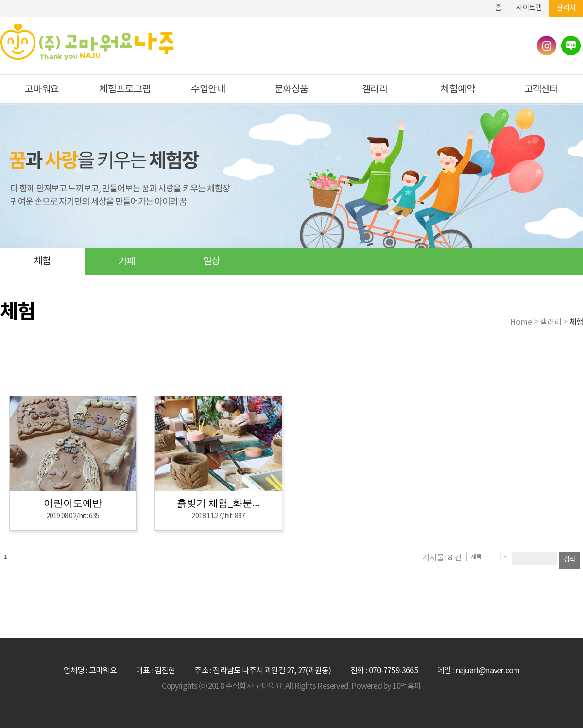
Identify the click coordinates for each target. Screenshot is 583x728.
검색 (569, 560)
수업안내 (208, 90)
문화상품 (291, 90)
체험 (42, 262)
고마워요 (41, 90)
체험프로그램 (125, 90)
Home (521, 322)
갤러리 (375, 90)
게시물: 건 (442, 558)
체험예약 (458, 90)
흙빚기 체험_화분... (218, 503)
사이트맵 (529, 8)
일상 (211, 262)
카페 (127, 262)
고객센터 (541, 90)
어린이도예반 (73, 503)
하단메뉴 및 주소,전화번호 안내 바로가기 (480, 4)
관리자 (566, 8)
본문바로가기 (466, 4)
